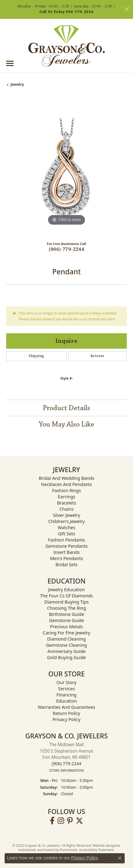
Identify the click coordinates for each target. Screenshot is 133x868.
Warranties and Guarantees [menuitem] (66, 707)
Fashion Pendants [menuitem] (66, 540)
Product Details (66, 408)
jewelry (17, 84)
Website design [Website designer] (104, 846)
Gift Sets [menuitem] (66, 534)
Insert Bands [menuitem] (66, 552)
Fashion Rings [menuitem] (66, 490)
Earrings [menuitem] (66, 497)
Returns (97, 356)
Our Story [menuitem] (67, 682)
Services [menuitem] (67, 689)
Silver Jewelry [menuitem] (67, 515)
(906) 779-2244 (67, 249)
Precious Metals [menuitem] (66, 627)
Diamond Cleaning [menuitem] (66, 639)
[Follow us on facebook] (52, 821)
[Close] (127, 9)
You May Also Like (66, 424)
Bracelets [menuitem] (66, 503)
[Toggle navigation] (10, 63)
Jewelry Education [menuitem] (66, 590)
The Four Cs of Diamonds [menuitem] (66, 596)
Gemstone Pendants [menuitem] (66, 546)
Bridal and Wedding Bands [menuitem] (66, 478)
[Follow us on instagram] (61, 821)
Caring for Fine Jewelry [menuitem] (66, 633)
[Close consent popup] (120, 858)
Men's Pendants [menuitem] (67, 558)
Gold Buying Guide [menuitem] (66, 657)
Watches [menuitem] (66, 527)
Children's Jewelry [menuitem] (66, 521)
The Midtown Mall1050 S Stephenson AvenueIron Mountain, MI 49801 (67, 757)
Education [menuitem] (66, 701)
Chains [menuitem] (66, 509)
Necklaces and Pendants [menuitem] (66, 484)
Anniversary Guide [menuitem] (66, 651)
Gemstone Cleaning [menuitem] (67, 645)
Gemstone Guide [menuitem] (66, 620)
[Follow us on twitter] (79, 821)
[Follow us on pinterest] (70, 821)
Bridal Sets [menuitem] (66, 565)
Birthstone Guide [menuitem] (67, 614)
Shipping (36, 356)
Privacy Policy (84, 858)
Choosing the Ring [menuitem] (67, 608)
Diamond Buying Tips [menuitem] (66, 602)
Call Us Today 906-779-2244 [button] (66, 12)
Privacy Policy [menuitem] (67, 719)
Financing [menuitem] (66, 695)
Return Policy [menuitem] (67, 713)
